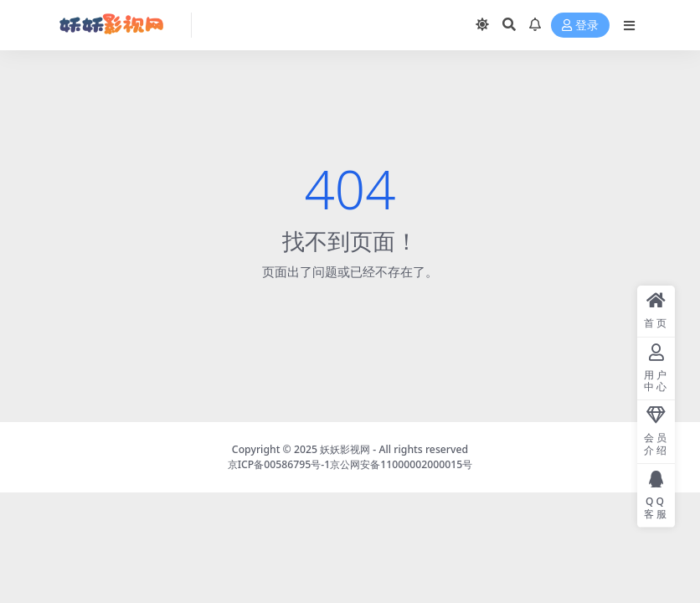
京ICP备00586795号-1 (279, 464)
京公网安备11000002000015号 (401, 464)
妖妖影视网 (345, 449)
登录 (580, 26)
